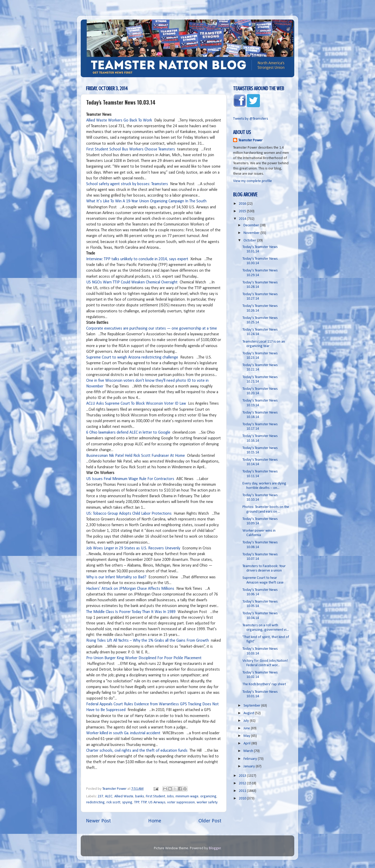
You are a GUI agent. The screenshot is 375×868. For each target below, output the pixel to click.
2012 (243, 783)
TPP (137, 802)
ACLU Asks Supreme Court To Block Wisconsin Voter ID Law (136, 404)
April (247, 743)
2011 (243, 791)
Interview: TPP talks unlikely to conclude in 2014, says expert (137, 259)
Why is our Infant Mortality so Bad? (116, 577)
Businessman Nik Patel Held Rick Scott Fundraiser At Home (136, 456)
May (247, 736)
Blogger (215, 848)
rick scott (113, 802)
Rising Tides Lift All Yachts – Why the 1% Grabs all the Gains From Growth (148, 641)
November (252, 233)
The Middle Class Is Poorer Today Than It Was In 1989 (131, 612)
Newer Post (98, 821)
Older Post (210, 821)
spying (127, 802)
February (251, 759)
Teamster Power (250, 140)
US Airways (157, 802)
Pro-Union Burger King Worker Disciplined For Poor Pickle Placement (144, 658)
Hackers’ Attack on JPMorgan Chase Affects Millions (131, 589)
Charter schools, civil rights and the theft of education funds (137, 751)
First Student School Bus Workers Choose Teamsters (131, 149)
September (252, 706)
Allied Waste (124, 796)
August (249, 713)
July (247, 721)
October (250, 241)
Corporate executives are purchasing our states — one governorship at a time (152, 329)
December (252, 225)
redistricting (95, 802)
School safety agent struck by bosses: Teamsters (127, 184)
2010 (243, 799)
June (247, 728)
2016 (243, 204)
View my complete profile (252, 181)
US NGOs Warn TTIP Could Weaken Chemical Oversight (132, 282)
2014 (243, 219)
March (249, 751)
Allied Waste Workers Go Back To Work (119, 120)
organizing (208, 796)
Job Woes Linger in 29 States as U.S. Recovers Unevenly (133, 548)
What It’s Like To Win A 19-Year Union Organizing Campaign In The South (146, 201)
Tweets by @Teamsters (251, 119)
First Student (155, 796)
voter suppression (181, 802)
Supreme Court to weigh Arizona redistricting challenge (132, 357)
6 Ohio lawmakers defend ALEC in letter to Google (128, 433)
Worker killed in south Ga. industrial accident (123, 733)
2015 (243, 211)
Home (155, 821)
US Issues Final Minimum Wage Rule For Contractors (130, 479)
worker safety (207, 802)
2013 (243, 776)
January (250, 766)
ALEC (109, 796)
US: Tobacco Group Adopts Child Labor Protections (129, 514)
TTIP (144, 802)
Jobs (170, 796)
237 (100, 796)
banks (140, 796)
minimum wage (187, 796)
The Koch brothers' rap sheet (264, 684)
